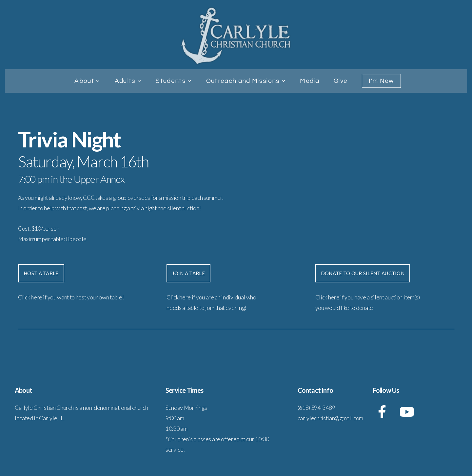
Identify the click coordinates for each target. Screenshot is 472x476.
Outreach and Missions (246, 81)
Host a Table (41, 273)
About (87, 81)
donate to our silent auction (363, 273)
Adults (128, 81)
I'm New (381, 81)
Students (174, 81)
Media (310, 81)
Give (341, 81)
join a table (188, 273)
